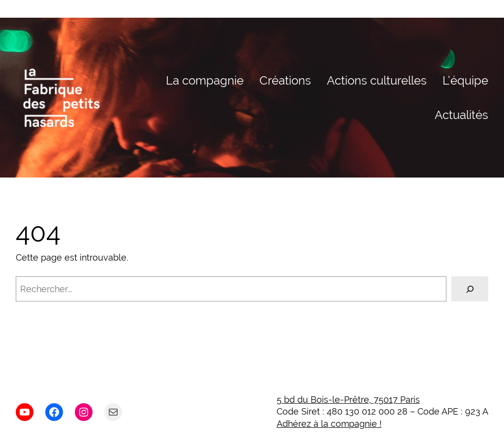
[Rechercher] (470, 289)
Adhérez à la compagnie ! (329, 424)
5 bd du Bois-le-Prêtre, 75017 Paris (348, 400)
